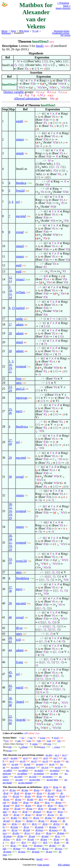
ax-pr (52, 764)
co (22, 744)
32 (10, 508)
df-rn (25, 818)
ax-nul (27, 764)
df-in (37, 802)
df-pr (50, 805)
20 (10, 351)
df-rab (30, 799)
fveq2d (20, 191)
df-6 (45, 842)
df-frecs (39, 830)
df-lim (29, 821)
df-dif (15, 802)
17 (10, 324)
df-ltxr (6, 839)
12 (10, 278)
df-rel (39, 815)
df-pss (58, 802)
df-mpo (53, 827)
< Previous (63, 3)
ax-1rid (33, 776)
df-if (17, 805)
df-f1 (34, 824)
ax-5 (35, 758)
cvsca (57, 747)
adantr (20, 324)
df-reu (18, 799)
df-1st (14, 830)
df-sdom (7, 836)
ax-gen (14, 758)
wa (31, 738)
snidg (19, 319)
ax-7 (56, 758)
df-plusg (31, 848)
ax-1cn (45, 767)
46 (10, 676)
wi (23, 738)
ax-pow (40, 764)
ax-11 (34, 761)
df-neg (44, 839)
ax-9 (12, 761)
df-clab (51, 793)
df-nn (56, 839)
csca (43, 747)
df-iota (54, 821)
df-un (26, 802)
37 (10, 587)
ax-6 (46, 758)
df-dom (61, 833)
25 (10, 409)
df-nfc (28, 796)
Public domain (43, 865)
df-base (17, 848)
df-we (17, 815)
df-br (41, 809)
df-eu (39, 793)
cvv (7, 741)
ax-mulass (39, 773)
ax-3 (5, 758)
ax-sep (15, 764)
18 (10, 333)
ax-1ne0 (18, 776)
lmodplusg (22, 578)
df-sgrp (22, 852)
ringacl (20, 279)
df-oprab (39, 827)
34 (10, 539)
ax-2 (64, 755)
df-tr (14, 812)
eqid (19, 265)
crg (10, 750)
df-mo (28, 793)
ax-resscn (30, 767)
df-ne (39, 796)
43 (10, 641)
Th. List (35, 31)
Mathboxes (6, 33)
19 (10, 368)
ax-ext (57, 761)
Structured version (62, 31)
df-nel (51, 796)
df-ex (59, 790)
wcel (56, 738)
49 (10, 723)
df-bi (46, 787)
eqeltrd (20, 308)
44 (10, 650)
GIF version (65, 35)
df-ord (6, 821)
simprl (20, 246)
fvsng (19, 662)
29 (10, 458)
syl (18, 202)
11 (10, 294)
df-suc (42, 821)
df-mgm (7, 852)
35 (10, 563)
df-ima (48, 818)
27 (10, 440)
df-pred (61, 818)
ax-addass (22, 773)
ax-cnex (15, 767)
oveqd (20, 232)
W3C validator (64, 865)
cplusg (24, 747)
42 (10, 686)
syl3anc (21, 292)
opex (19, 634)
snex (19, 383)
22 (10, 716)
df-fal (48, 790)
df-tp (61, 805)
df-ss (47, 802)
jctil (18, 640)
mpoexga (22, 398)
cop (49, 741)
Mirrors (5, 31)
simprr (20, 139)
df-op (6, 809)
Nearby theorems (63, 8)
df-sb (17, 793)
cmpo (35, 744)
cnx (49, 744)
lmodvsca (22, 427)
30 (10, 477)
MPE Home (24, 31)
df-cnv (51, 815)
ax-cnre (19, 780)
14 (10, 297)
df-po (49, 812)
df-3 (13, 842)
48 (10, 705)
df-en (49, 833)
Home (13, 31)
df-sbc (52, 799)
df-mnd (36, 852)
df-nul (6, 805)
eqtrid (19, 687)
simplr (20, 153)
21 (10, 372)
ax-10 (23, 761)
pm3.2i (20, 389)
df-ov (19, 628)
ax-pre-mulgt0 (25, 783)
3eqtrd (20, 702)
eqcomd (21, 216)
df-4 (24, 842)
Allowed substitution (27, 98)
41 (10, 702)
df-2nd (26, 830)
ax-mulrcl (55, 770)
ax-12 (45, 761)
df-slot (52, 845)
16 (10, 365)
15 (13, 308)
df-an (56, 787)
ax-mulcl (39, 770)
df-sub (31, 839)
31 (10, 720)
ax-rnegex (48, 776)
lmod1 (40, 46)
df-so (60, 812)
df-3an (25, 790)
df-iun (29, 809)
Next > (67, 6)
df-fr (6, 815)
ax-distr (54, 773)
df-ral (62, 796)
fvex (19, 378)
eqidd (19, 121)
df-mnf (45, 836)
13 (10, 281)
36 (10, 698)
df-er (38, 833)
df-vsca (59, 848)
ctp (39, 741)
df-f (24, 824)
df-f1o (57, 824)
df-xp (28, 815)
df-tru (37, 790)
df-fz (25, 845)
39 (10, 603)
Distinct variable (14, 92)
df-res (36, 818)
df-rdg (16, 833)
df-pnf (32, 836)
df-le (19, 839)
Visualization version (61, 33)
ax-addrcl (23, 770)
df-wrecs (53, 830)
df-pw (28, 805)
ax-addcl (8, 770)
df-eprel (37, 812)
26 (10, 413)
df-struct (38, 845)
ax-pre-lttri (35, 780)
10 (10, 290)
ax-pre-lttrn (52, 780)
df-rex (6, 799)
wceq (43, 738)
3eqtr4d (21, 720)
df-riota (14, 827)
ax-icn (58, 767)
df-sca (45, 848)
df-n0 (57, 842)
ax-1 (57, 755)
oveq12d (21, 561)
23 (10, 387)
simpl (19, 342)
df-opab (53, 809)
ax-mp (49, 755)
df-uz (13, 845)
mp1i (19, 411)
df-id (25, 812)
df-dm (14, 818)
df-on (18, 821)
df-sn (39, 805)
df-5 (34, 842)
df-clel (16, 796)
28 (10, 444)
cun (19, 741)
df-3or (13, 790)
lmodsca (21, 183)
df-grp (49, 852)
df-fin (20, 836)
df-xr (57, 836)
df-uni (17, 809)
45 (10, 672)
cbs (10, 747)
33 (10, 559)
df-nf (6, 793)
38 (10, 591)
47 (10, 689)
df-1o (27, 833)
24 (10, 390)
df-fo (45, 824)
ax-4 (25, 758)
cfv (59, 741)
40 (10, 617)
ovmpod (21, 366)
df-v (41, 799)
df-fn (14, 824)
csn (29, 741)
